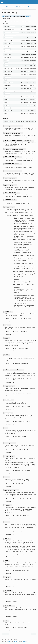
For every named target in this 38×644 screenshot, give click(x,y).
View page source (32, 7)
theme (15, 642)
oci (20, 2)
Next (34, 634)
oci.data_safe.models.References (19, 518)
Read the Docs (26, 642)
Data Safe (16, 7)
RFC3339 (7, 596)
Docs (3, 7)
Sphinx (8, 642)
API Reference (9, 7)
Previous (5, 634)
